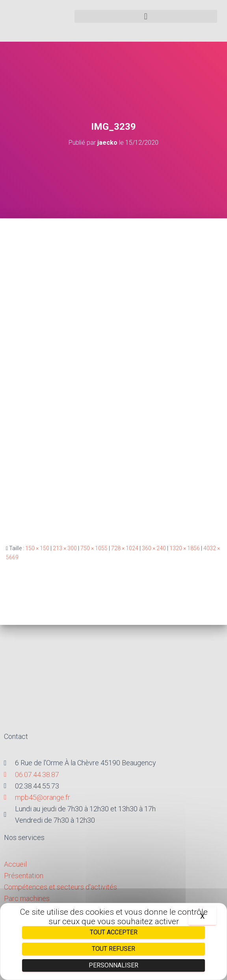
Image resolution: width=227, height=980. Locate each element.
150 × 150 (37, 548)
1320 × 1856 (185, 548)
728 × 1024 (125, 548)
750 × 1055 (94, 548)
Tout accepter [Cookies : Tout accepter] (114, 932)
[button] (146, 16)
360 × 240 (154, 548)
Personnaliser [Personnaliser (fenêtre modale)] (113, 965)
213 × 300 (65, 548)
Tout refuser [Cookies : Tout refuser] (113, 949)
